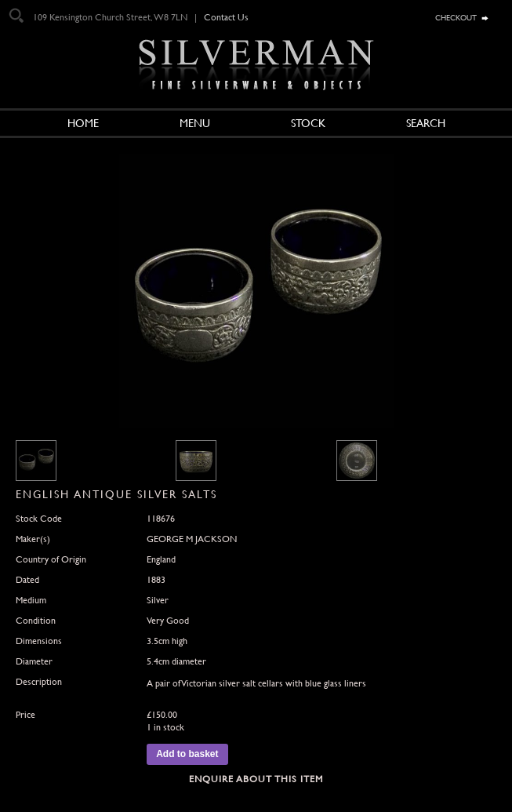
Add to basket (187, 754)
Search (426, 123)
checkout (456, 16)
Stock (308, 123)
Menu (195, 123)
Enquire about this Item (256, 779)
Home (83, 123)
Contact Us (226, 17)
